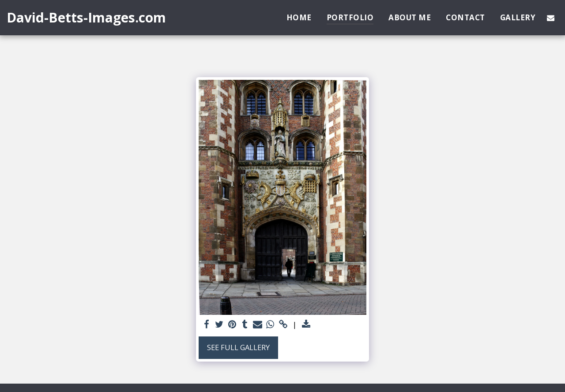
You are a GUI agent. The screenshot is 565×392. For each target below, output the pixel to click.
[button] (551, 18)
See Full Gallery (238, 347)
